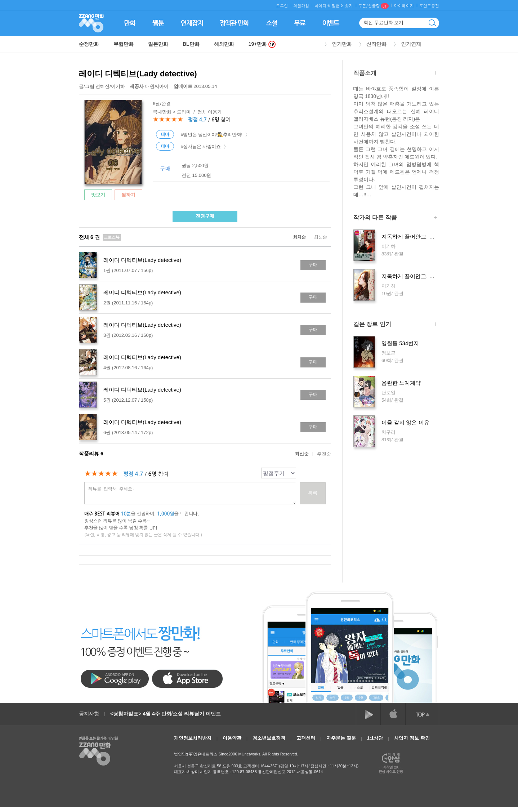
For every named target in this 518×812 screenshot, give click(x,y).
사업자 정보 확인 (412, 738)
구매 (313, 265)
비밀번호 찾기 (340, 6)
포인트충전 (429, 6)
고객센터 (306, 738)
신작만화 (376, 44)
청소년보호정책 (269, 738)
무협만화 (124, 44)
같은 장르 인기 (395, 325)
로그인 (282, 6)
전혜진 (102, 86)
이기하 (118, 86)
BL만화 (191, 44)
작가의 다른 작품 (395, 218)
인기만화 (342, 44)
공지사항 (89, 714)
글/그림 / (102, 86)
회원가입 (301, 6)
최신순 (316, 237)
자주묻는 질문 (341, 738)
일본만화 (158, 44)
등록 (313, 493)
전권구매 (205, 216)
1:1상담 (375, 738)
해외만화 (224, 44)
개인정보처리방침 (193, 738)
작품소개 (395, 74)
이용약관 (232, 738)
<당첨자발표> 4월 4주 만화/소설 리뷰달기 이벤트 (166, 714)
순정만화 (89, 44)
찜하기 (128, 195)
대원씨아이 (150, 86)
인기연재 (411, 44)
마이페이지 (404, 6)
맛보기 (98, 195)
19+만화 (262, 44)
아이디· (321, 6)
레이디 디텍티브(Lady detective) (138, 74)
